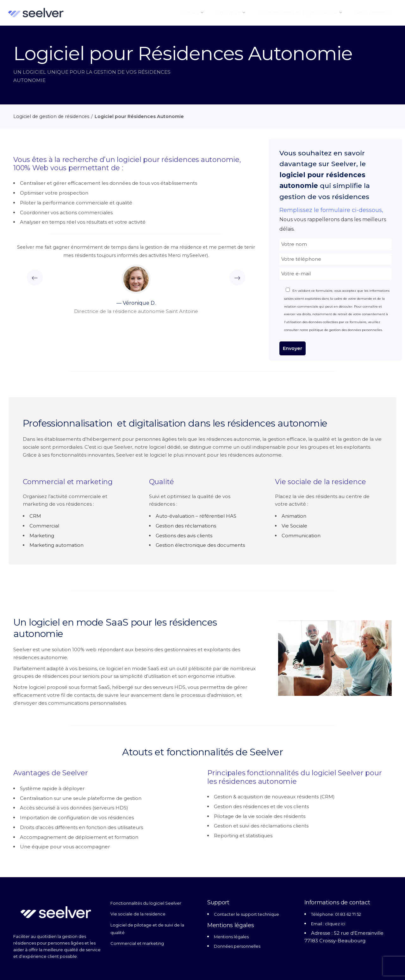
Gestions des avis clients (184, 536)
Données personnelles (237, 946)
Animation (294, 516)
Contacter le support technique (246, 914)
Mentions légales (231, 937)
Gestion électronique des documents (200, 545)
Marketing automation (56, 545)
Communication (301, 536)
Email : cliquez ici (328, 924)
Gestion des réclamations (186, 526)
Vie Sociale (294, 526)
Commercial (44, 526)
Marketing (42, 536)
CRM (35, 516)
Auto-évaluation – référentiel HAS (196, 516)
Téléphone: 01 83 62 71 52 (336, 914)
